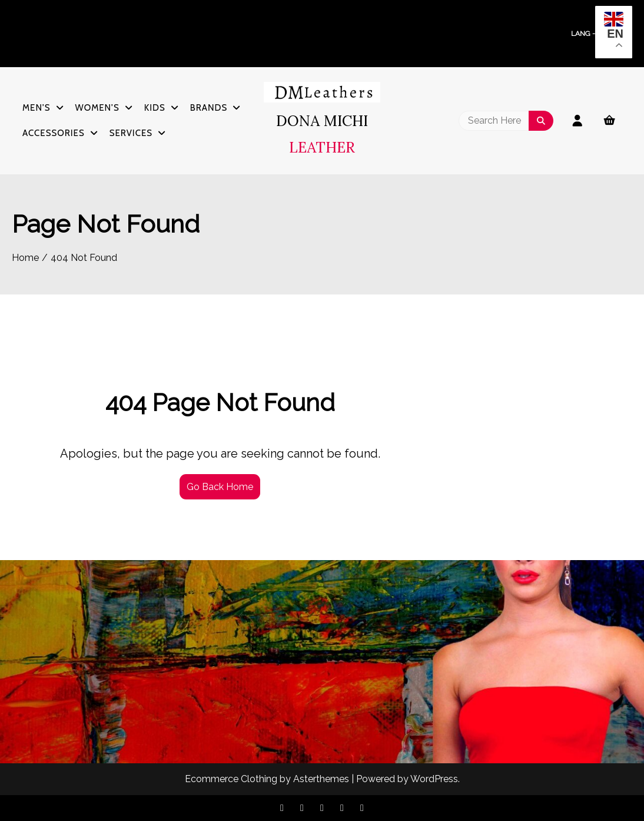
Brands (209, 108)
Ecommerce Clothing (231, 779)
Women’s (97, 108)
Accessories (54, 133)
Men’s (36, 108)
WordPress (434, 779)
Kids (155, 108)
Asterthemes (321, 779)
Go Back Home (220, 487)
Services (131, 133)
